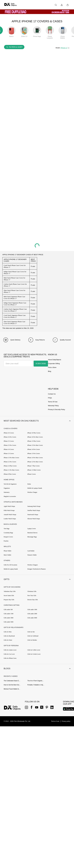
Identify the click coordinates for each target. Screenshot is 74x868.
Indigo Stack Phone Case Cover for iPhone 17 (15, 273)
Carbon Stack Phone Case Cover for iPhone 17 (15, 285)
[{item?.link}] (14, 707)
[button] (37, 421)
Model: (58, 48)
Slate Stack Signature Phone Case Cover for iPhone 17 (14, 323)
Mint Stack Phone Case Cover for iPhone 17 (14, 279)
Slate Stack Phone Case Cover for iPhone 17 (15, 291)
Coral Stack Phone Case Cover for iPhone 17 (15, 266)
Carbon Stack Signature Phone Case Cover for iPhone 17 (15, 310)
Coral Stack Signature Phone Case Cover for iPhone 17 (15, 316)
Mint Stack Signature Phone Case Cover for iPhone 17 (14, 298)
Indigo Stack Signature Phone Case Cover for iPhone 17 (15, 304)
